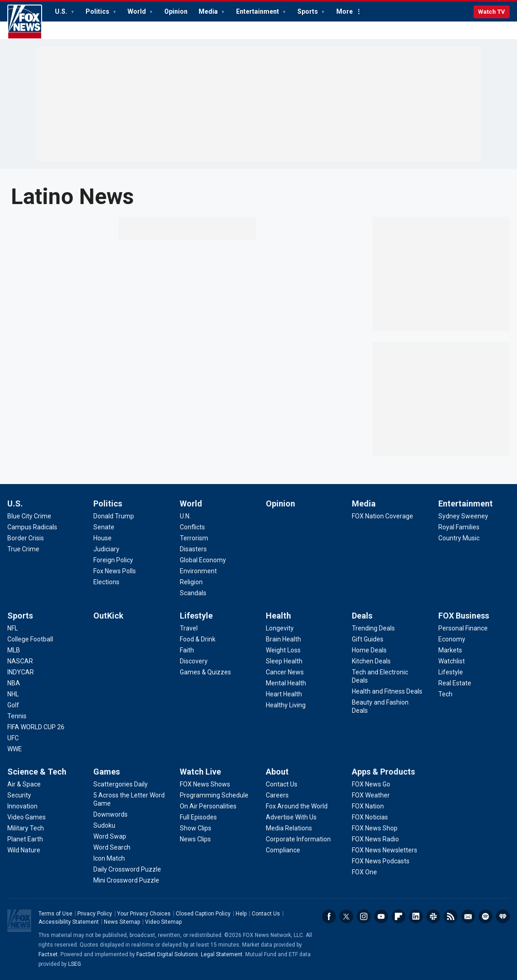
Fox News (25, 22)
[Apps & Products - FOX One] (364, 872)
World (137, 11)
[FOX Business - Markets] (450, 650)
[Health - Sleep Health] (284, 661)
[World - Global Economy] (203, 560)
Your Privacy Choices (144, 914)
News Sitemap (122, 922)
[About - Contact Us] (282, 784)
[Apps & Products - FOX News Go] (371, 784)
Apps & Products (383, 772)
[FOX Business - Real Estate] (455, 683)
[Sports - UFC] (13, 738)
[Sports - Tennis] (17, 716)
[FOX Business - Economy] (452, 639)
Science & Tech (37, 772)
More (345, 11)
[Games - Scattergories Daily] (121, 784)
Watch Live (200, 772)
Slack (433, 916)
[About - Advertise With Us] (291, 817)
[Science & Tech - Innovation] (22, 806)
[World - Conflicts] (192, 527)
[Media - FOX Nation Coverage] (382, 516)
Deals (362, 616)
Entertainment (258, 11)
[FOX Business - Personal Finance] (463, 628)
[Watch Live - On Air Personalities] (208, 806)
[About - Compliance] (283, 850)
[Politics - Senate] (104, 527)
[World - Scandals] (193, 593)
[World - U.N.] (185, 516)
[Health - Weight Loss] (283, 650)
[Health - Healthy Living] (286, 705)
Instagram (364, 916)
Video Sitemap (163, 922)
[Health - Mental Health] (286, 683)
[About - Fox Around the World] (297, 806)
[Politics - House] (102, 538)
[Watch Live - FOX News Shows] (205, 784)
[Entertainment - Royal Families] (459, 527)
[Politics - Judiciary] (106, 549)
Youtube (381, 916)
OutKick (108, 616)
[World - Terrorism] (194, 538)
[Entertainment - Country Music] (459, 538)
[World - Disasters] (193, 549)
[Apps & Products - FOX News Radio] (375, 839)
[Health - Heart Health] (284, 694)
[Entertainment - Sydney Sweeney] (463, 516)
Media (209, 11)
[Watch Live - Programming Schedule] (214, 795)
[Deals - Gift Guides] (368, 639)
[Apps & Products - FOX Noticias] (370, 817)
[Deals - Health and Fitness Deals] (387, 691)
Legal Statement (222, 954)
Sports (308, 11)
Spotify (485, 916)
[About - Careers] (277, 795)
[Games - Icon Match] (109, 858)
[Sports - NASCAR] (20, 661)
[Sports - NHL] (13, 694)
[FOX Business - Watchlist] (452, 661)
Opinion (176, 11)
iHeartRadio (503, 916)
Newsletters (468, 916)
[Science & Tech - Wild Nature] (24, 850)
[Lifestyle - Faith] (187, 650)
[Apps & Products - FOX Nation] (368, 806)
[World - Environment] (198, 571)
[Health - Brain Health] (283, 639)
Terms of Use (55, 914)
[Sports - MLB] (14, 650)
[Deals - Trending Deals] (373, 628)
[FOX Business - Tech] (445, 694)
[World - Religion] (191, 582)
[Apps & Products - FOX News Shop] (375, 828)
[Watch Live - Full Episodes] (198, 817)
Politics (98, 11)
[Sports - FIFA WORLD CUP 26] (36, 727)
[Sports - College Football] (30, 639)
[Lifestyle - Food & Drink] (198, 639)
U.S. (62, 11)
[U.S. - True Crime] (23, 549)
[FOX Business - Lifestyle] (451, 672)
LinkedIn (416, 916)
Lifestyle (196, 616)
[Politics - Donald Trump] (114, 516)
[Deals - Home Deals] (369, 650)
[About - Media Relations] (289, 828)
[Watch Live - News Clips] (195, 839)
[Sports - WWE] (15, 749)
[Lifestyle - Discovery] (194, 661)
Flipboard (399, 916)
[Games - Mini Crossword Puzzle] (126, 880)
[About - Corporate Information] (298, 839)
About (277, 772)
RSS (451, 916)
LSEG (75, 964)
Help (241, 914)
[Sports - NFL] (13, 628)
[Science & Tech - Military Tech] (26, 828)
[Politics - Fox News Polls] (115, 571)
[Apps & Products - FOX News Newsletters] (385, 850)
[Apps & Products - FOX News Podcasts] (381, 861)
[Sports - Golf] (13, 705)
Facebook (329, 916)
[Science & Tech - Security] (19, 795)
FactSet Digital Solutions (167, 954)
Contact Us (266, 914)
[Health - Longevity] (280, 628)
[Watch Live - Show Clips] (196, 828)
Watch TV (492, 12)
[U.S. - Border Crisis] (26, 538)
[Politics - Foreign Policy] (113, 560)
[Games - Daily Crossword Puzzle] (127, 869)
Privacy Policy (95, 914)
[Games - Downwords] (110, 814)
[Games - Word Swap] (110, 836)
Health (278, 616)
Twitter (346, 916)
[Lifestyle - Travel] (189, 628)
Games (107, 772)
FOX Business (464, 616)
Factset (48, 954)
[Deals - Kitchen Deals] (371, 661)
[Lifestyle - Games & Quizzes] (205, 672)
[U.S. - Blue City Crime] (29, 516)
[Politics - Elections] (106, 582)
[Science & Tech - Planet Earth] (25, 839)
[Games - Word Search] (112, 847)
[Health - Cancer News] (285, 672)
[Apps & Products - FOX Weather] (371, 795)
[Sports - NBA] (14, 683)
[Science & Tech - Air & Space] (24, 784)
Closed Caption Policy (203, 914)
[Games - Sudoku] (104, 825)
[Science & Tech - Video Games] (27, 817)
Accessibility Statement (69, 922)
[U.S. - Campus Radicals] (32, 527)
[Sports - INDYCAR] (21, 672)
